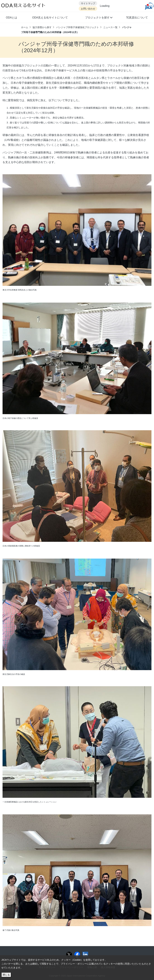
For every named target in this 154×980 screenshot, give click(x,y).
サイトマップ (88, 3)
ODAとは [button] (12, 18)
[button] (99, 18)
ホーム (25, 27)
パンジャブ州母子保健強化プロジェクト (78, 27)
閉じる (6, 975)
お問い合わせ (88, 9)
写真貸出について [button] (137, 18)
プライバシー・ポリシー (74, 964)
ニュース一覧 (110, 27)
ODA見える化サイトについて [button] (50, 18)
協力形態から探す (42, 27)
